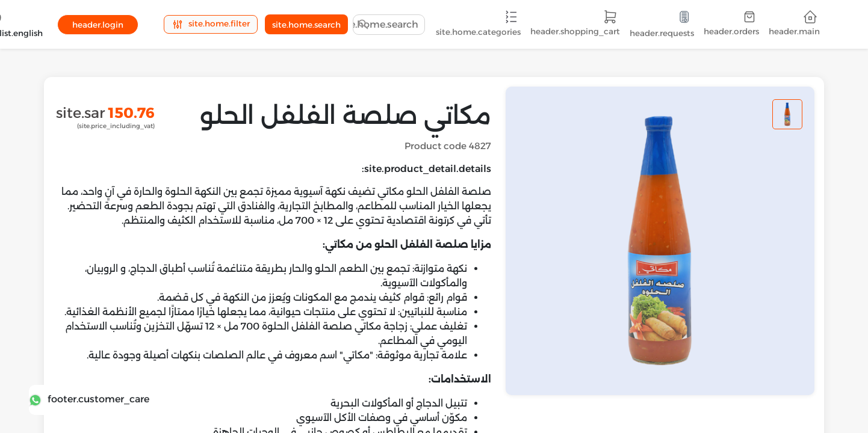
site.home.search (306, 25)
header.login (98, 25)
